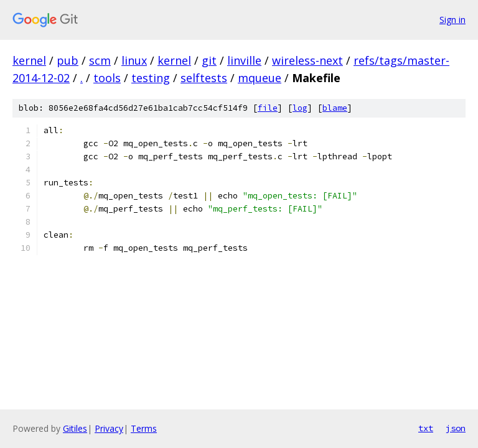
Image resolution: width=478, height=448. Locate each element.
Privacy (109, 428)
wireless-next (307, 60)
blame (335, 108)
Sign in (452, 20)
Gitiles (75, 428)
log (300, 108)
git (209, 60)
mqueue (260, 78)
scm (100, 60)
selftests (204, 78)
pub (68, 60)
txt (426, 428)
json (456, 428)
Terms (144, 428)
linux (134, 60)
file (268, 108)
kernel (29, 60)
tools (107, 78)
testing (151, 78)
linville (244, 60)
